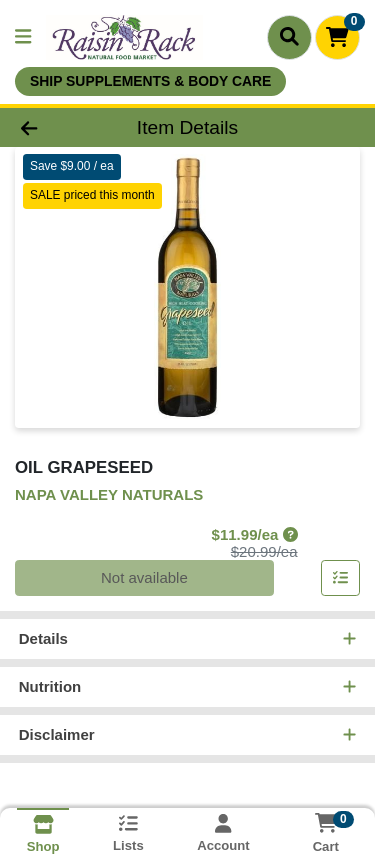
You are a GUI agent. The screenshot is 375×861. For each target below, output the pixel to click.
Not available (144, 578)
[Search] (289, 37)
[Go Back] (58, 127)
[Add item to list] (341, 579)
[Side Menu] (23, 37)
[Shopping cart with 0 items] (337, 37)
